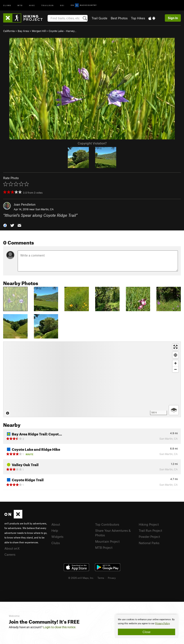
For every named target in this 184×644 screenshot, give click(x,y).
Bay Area (23, 31)
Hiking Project (149, 524)
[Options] (174, 410)
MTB (20, 5)
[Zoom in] (175, 363)
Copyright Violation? (92, 143)
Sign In (173, 18)
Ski (62, 5)
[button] (5, 225)
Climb (7, 5)
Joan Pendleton (25, 204)
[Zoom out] (175, 369)
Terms (101, 578)
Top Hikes (138, 18)
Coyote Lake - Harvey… (63, 31)
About (56, 524)
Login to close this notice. (60, 627)
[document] (147, 626)
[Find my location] (175, 355)
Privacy (112, 578)
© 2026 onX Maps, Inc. (81, 578)
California (9, 31)
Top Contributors (107, 524)
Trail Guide (99, 18)
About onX (12, 548)
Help (55, 530)
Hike (32, 5)
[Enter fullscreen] (175, 347)
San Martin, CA (45, 209)
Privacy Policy (162, 624)
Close (147, 632)
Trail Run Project (150, 530)
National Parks (149, 543)
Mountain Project (107, 541)
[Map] (92, 379)
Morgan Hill (39, 31)
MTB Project (104, 547)
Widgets (57, 537)
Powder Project (149, 537)
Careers (10, 554)
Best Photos (119, 18)
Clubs (56, 543)
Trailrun (47, 5)
